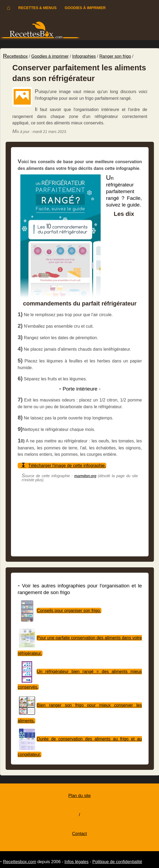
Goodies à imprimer (85, 8)
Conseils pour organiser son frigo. (69, 611)
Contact (79, 834)
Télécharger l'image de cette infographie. (67, 466)
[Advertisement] (80, 521)
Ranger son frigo (115, 56)
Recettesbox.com (20, 862)
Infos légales (77, 862)
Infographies (84, 56)
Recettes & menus (37, 8)
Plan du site (79, 796)
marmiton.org (85, 476)
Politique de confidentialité (117, 862)
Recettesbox (15, 56)
